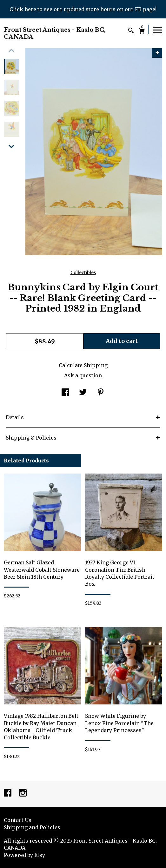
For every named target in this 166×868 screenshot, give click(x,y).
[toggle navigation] (157, 30)
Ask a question (83, 375)
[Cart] (142, 32)
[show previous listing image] (11, 50)
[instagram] (23, 793)
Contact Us (18, 820)
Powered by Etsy (24, 855)
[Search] (131, 31)
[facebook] (8, 793)
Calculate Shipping (83, 365)
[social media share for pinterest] (101, 393)
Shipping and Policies (32, 827)
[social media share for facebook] (65, 393)
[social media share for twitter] (83, 393)
